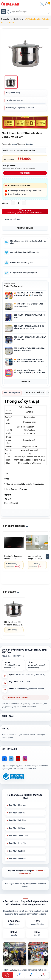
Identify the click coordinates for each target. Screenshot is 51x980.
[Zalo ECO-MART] (31, 975)
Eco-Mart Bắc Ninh (17, 851)
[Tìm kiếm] (10, 11)
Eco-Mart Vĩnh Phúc (18, 820)
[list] (26, 954)
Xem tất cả (25, 381)
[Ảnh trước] (6, 954)
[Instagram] (25, 759)
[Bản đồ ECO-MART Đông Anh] (43, 975)
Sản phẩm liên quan (14, 526)
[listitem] (15, 954)
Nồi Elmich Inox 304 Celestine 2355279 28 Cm (14, 624)
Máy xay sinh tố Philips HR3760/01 (36, 557)
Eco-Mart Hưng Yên (18, 843)
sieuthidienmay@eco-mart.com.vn (30, 689)
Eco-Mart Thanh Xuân (18, 836)
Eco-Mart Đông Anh (18, 805)
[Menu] (3, 11)
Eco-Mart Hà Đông (17, 828)
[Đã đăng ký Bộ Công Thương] (13, 777)
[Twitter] (11, 759)
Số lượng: (5, 203)
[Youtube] (18, 759)
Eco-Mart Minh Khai (18, 859)
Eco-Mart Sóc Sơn (17, 813)
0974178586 (25, 173)
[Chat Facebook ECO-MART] (20, 975)
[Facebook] (4, 759)
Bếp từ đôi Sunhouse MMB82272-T (13, 557)
